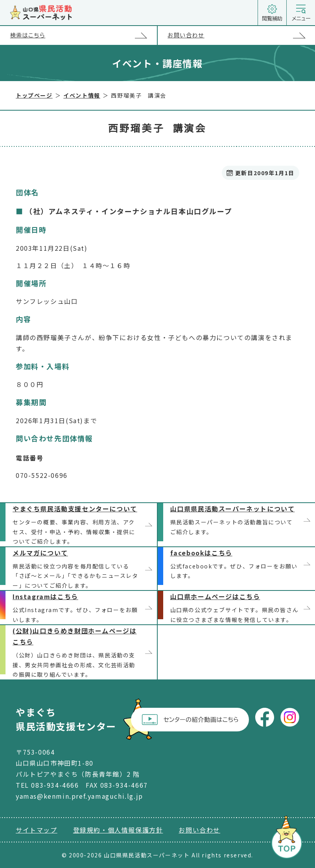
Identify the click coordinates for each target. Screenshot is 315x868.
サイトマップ (37, 830)
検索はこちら (84, 35)
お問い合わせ (241, 35)
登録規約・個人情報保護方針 (118, 830)
